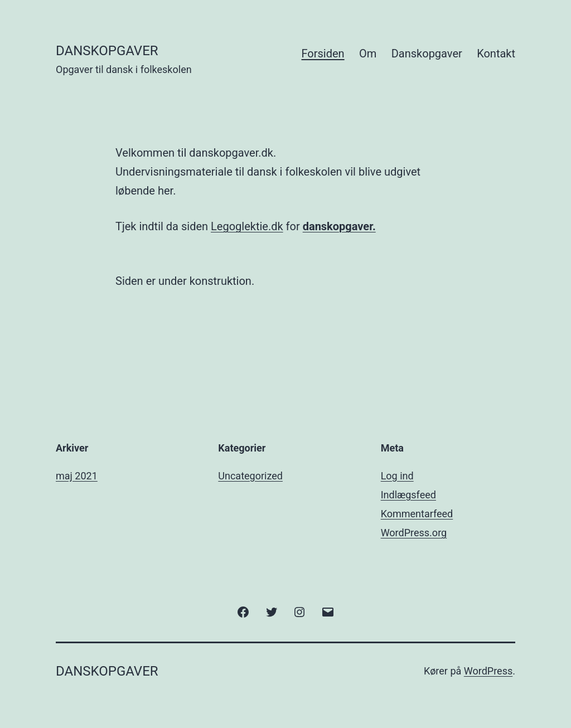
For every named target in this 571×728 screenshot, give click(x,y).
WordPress (488, 671)
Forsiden (323, 54)
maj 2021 (77, 476)
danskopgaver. (339, 226)
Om (368, 54)
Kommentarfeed (417, 514)
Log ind (397, 476)
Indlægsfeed (408, 495)
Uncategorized (250, 476)
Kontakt (496, 54)
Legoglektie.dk (247, 226)
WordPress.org (414, 533)
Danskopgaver (427, 54)
